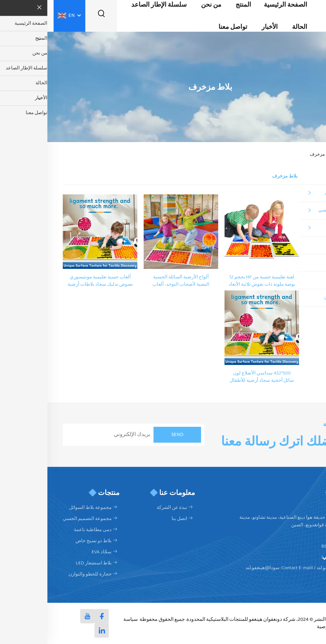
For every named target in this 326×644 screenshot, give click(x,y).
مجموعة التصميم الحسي (296, 210)
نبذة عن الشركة (125, 508)
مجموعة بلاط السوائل (299, 193)
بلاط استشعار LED (302, 280)
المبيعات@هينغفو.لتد (290, 568)
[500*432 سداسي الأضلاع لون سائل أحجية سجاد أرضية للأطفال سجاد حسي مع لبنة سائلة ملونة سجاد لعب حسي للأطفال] (215, 327)
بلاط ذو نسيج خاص (302, 245)
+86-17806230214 (292, 546)
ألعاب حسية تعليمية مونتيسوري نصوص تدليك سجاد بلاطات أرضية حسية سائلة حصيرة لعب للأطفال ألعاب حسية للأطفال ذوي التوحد (53, 281)
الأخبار (222, 27)
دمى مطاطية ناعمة (301, 228)
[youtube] (40, 616)
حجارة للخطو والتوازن (298, 298)
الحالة (252, 27)
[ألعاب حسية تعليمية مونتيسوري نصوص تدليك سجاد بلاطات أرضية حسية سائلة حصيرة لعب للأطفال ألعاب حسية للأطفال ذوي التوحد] (53, 231)
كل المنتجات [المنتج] (308, 176)
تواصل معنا (186, 27)
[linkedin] (54, 631)
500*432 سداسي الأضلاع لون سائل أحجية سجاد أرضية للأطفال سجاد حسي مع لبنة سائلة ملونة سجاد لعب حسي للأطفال (215, 377)
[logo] (310, 16)
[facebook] (54, 616)
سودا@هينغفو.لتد (215, 568)
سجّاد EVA (310, 263)
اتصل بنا (132, 519)
